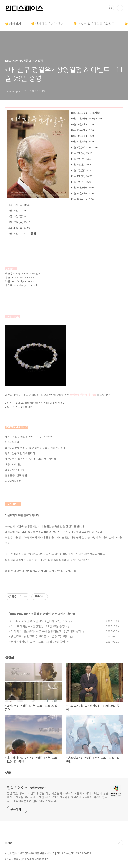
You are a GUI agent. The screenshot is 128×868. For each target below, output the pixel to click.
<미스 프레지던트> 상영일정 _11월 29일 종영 (37, 626)
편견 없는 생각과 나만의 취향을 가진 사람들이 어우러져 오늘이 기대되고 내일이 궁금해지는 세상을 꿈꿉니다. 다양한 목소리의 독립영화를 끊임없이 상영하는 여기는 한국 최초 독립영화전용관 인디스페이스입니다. (58, 797)
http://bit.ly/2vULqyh (28, 274)
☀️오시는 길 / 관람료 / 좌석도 (94, 24)
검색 (111, 8)
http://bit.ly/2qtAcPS (22, 281)
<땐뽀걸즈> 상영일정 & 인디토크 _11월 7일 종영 (39, 636)
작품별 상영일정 (41, 614)
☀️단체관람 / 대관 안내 (47, 24)
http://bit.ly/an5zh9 (24, 277)
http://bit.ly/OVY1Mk (25, 285)
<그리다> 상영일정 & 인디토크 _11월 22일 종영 (38, 621)
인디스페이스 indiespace (27, 788)
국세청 (9, 843)
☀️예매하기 (13, 24)
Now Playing (19, 614)
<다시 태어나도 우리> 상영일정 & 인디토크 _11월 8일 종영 (45, 631)
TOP (120, 843)
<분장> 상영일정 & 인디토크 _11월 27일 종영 (37, 642)
